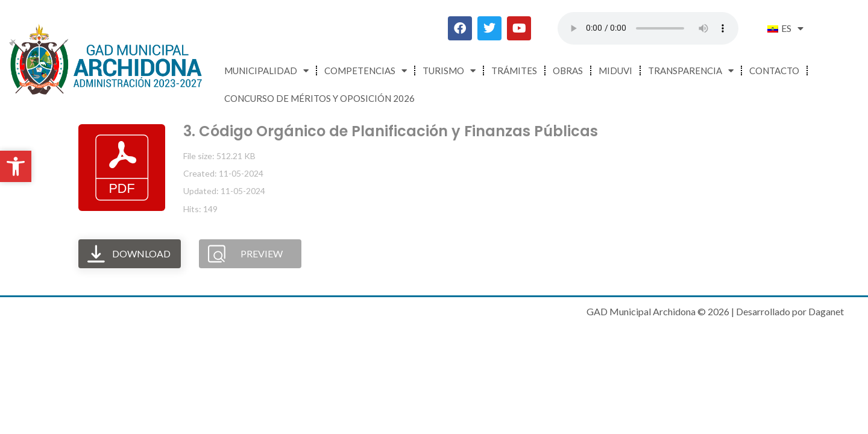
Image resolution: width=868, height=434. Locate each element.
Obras (568, 71)
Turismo (449, 71)
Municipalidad (266, 71)
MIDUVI (615, 71)
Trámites (514, 71)
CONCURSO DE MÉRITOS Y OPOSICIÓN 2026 (319, 98)
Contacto (774, 71)
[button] (16, 166)
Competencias (366, 71)
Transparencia (691, 71)
